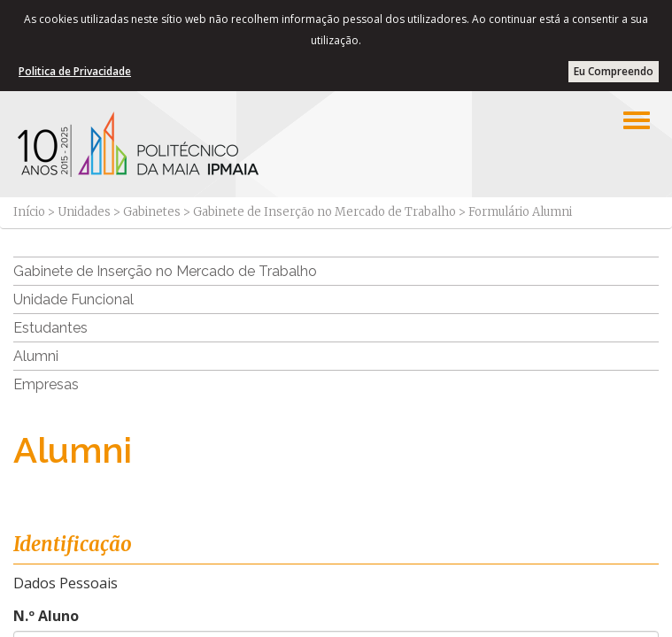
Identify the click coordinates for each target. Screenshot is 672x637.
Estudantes (50, 328)
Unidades (84, 212)
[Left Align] (637, 120)
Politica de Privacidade (75, 71)
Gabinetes (152, 212)
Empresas (46, 384)
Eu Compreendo (614, 71)
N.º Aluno (46, 616)
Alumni (36, 356)
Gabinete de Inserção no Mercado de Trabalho (324, 212)
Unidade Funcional (73, 299)
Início (29, 212)
